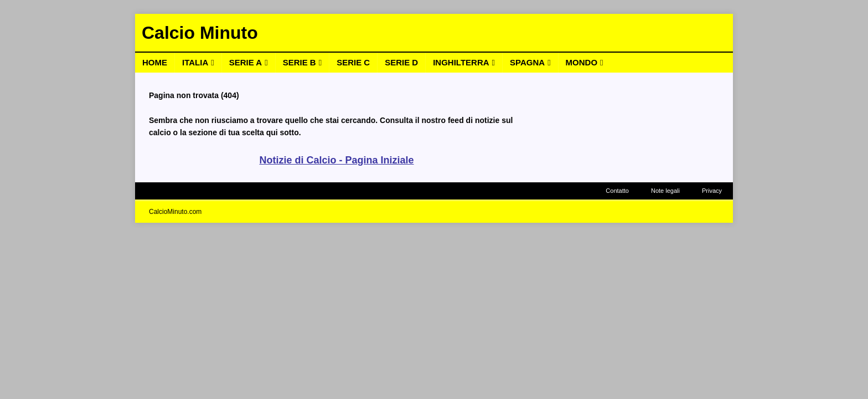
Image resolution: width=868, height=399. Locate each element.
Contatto (617, 191)
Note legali (665, 191)
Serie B (299, 62)
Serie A (246, 62)
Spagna (527, 62)
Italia (195, 62)
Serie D (401, 62)
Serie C (353, 62)
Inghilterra (461, 62)
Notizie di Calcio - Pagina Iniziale (336, 160)
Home (155, 62)
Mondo (582, 62)
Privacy (712, 191)
